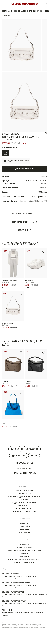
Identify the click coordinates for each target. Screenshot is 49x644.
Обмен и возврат (25, 494)
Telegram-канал (25, 469)
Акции (25, 553)
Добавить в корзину (24, 169)
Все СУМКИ (24, 230)
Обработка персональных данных (25, 550)
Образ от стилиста (24, 509)
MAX (15, 449)
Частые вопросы (25, 491)
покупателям (25, 486)
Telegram (32, 449)
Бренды (32, 11)
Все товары (7, 11)
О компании (25, 519)
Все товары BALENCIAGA (25, 222)
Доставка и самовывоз (24, 512)
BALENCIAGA (10, 134)
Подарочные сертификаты (25, 503)
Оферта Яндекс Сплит (24, 562)
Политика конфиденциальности (25, 559)
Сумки (40, 11)
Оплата (25, 500)
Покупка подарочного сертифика (24, 497)
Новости (24, 544)
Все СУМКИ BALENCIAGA (25, 214)
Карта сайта (24, 527)
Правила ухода (25, 547)
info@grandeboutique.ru (24, 473)
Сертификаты (24, 506)
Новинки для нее (21, 11)
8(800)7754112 (24, 463)
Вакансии (25, 524)
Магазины (24, 530)
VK (34, 456)
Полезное (25, 539)
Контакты (24, 556)
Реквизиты (24, 533)
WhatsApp (18, 456)
